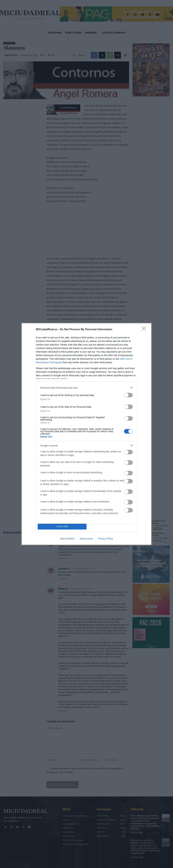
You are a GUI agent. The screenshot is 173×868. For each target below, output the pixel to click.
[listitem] (86, 388)
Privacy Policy (106, 539)
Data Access (86, 539)
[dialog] (86, 434)
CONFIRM (62, 527)
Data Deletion (67, 539)
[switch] (128, 395)
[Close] (145, 330)
